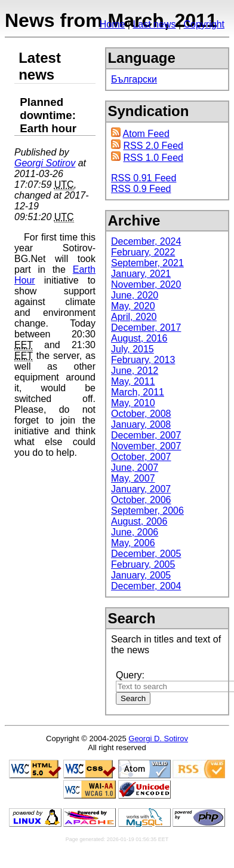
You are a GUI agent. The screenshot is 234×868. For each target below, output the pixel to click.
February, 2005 (143, 564)
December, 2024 (146, 241)
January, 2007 (141, 489)
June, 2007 (135, 467)
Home (113, 24)
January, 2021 (141, 274)
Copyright (204, 24)
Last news (154, 24)
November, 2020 (146, 284)
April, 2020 (134, 317)
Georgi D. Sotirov (158, 738)
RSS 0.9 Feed (141, 189)
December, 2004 (146, 586)
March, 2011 (138, 392)
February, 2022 (143, 252)
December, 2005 (146, 554)
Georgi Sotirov (45, 163)
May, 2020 (133, 306)
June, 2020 (135, 295)
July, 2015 (133, 349)
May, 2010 (133, 403)
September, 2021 (147, 263)
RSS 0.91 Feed (144, 178)
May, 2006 (133, 543)
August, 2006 (139, 521)
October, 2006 (141, 500)
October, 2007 (141, 457)
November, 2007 (146, 446)
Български (134, 79)
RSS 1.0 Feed (153, 158)
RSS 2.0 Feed (153, 146)
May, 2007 (133, 478)
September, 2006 (147, 511)
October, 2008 (141, 414)
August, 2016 (139, 338)
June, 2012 (135, 371)
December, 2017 (146, 328)
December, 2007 (146, 435)
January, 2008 (141, 424)
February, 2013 (143, 360)
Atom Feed (146, 134)
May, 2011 (133, 381)
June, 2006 (135, 532)
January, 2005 (141, 575)
